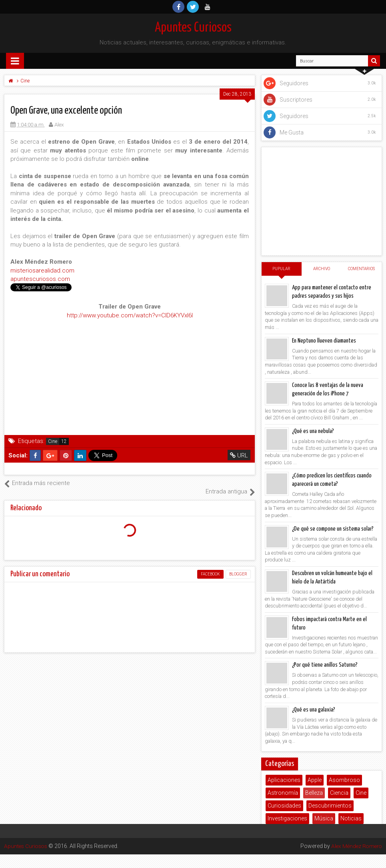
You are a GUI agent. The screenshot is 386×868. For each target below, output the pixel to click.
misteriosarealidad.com (42, 271)
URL (239, 455)
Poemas (278, 831)
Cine (53, 441)
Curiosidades (284, 806)
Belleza (314, 793)
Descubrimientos (330, 806)
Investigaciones (287, 818)
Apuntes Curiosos (193, 28)
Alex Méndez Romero (355, 672)
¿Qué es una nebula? (313, 431)
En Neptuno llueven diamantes (324, 341)
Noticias (351, 818)
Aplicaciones (284, 780)
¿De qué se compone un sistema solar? (333, 529)
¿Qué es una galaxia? (314, 710)
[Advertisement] (322, 201)
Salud (304, 831)
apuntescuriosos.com (40, 279)
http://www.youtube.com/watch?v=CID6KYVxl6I (130, 315)
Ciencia (339, 793)
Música (324, 818)
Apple (315, 780)
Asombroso (344, 780)
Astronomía (283, 793)
